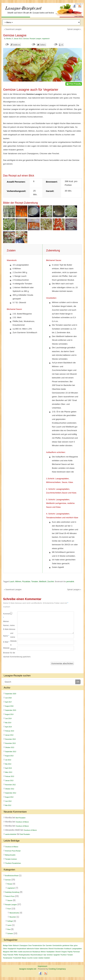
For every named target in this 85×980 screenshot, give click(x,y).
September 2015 (11, 710)
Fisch (9, 909)
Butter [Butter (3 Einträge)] (10, 946)
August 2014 (9, 714)
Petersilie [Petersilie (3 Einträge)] (10, 955)
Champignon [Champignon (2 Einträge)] (24, 946)
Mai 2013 (8, 764)
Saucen (10, 900)
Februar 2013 (10, 776)
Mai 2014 (8, 723)
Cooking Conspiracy (57, 969)
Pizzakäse (26, 582)
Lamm (9, 925)
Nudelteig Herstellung (12, 892)
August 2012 (9, 797)
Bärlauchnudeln (10, 855)
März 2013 (9, 772)
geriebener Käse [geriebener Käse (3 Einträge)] (68, 946)
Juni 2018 (8, 698)
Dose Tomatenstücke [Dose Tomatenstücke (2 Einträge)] (35, 946)
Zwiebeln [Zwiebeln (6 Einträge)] (47, 958)
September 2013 (11, 752)
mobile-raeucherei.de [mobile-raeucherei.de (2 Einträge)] (25, 952)
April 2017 (8, 702)
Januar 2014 (9, 735)
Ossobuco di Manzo (22, 822)
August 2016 (9, 706)
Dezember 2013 (10, 739)
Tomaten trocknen (11, 859)
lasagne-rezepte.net (34, 15)
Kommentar (7, 616)
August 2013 (9, 756)
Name (6, 636)
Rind (9, 929)
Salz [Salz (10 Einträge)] (45, 955)
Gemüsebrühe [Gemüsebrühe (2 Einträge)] (57, 946)
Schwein (10, 934)
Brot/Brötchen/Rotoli (12, 876)
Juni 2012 (8, 801)
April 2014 (8, 727)
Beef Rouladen (21, 818)
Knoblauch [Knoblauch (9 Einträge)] (68, 949)
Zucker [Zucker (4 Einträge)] (36, 958)
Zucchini (51, 582)
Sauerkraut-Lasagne (13, 29)
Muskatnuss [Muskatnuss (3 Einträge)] (36, 952)
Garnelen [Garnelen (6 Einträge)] (49, 946)
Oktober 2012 (10, 789)
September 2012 (11, 793)
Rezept (10, 884)
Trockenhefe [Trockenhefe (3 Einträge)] (17, 958)
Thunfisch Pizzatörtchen (13, 863)
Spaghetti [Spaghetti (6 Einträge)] (57, 955)
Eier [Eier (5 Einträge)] (44, 946)
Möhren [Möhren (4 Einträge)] (43, 952)
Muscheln (13, 917)
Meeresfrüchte (14, 913)
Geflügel (10, 921)
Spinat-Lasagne (74, 29)
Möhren (18, 582)
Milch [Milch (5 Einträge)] (16, 952)
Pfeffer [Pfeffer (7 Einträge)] (16, 955)
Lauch (12, 582)
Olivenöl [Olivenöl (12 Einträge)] (58, 952)
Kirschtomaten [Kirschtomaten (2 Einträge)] (59, 949)
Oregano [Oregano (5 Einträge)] (64, 952)
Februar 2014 (10, 731)
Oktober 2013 (10, 747)
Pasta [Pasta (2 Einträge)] (5, 955)
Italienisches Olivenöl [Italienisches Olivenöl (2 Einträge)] (47, 949)
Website (6, 648)
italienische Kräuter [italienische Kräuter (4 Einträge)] (33, 949)
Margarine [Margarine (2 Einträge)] (6, 952)
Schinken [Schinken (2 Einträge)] (50, 955)
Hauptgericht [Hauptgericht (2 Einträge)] (12, 949)
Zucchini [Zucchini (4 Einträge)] (30, 958)
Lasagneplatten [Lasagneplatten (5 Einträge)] (77, 949)
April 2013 (8, 768)
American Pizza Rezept (13, 851)
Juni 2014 (8, 719)
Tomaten (35, 582)
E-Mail (6, 642)
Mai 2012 (8, 805)
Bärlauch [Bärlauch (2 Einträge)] (16, 946)
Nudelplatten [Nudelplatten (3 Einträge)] (51, 952)
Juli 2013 (8, 760)
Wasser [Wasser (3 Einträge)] (24, 958)
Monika (9, 39)
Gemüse (26, 39)
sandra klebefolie (11, 834)
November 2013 (10, 743)
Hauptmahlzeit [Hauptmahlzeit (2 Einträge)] (21, 949)
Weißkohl (43, 582)
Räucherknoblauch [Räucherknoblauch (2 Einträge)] (37, 955)
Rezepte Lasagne (35, 39)
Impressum (42, 966)
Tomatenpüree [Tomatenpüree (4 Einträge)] (8, 958)
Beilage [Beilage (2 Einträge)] (5, 946)
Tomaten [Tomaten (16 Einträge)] (70, 955)
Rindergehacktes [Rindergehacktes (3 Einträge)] (24, 955)
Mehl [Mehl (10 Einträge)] (12, 952)
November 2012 (10, 785)
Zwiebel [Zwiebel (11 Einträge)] (41, 958)
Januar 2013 (9, 781)
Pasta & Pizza (10, 896)
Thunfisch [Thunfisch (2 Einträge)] (63, 955)
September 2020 (11, 694)
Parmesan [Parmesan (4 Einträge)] (76, 952)
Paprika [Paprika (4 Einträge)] (70, 952)
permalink (70, 582)
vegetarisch (46, 39)
